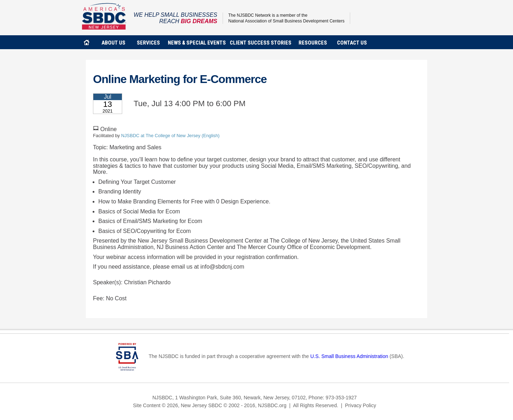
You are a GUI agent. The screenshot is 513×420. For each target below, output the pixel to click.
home (87, 42)
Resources (313, 43)
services (148, 43)
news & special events (197, 43)
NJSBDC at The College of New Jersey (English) (170, 136)
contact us (352, 43)
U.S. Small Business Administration (349, 356)
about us (113, 43)
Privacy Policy (361, 405)
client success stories (261, 43)
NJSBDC (104, 16)
